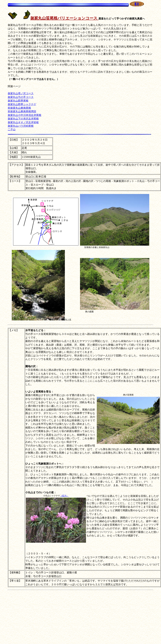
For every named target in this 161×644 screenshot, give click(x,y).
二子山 (12, 129)
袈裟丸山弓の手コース (21, 97)
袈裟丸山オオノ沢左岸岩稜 (23, 122)
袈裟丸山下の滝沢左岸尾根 (23, 119)
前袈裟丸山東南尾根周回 (22, 111)
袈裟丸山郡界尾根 (18, 101)
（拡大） (64, 496)
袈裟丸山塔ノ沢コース (21, 93)
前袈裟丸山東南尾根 (19, 108)
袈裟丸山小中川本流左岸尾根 (25, 115)
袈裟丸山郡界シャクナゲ (22, 104)
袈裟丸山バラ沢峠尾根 (21, 126)
